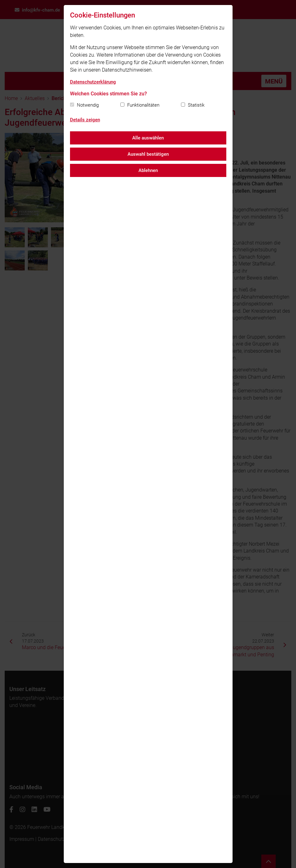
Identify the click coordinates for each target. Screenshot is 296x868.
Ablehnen (148, 170)
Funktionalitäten (143, 105)
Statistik (196, 105)
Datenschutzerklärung (93, 82)
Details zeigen (85, 120)
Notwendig (88, 105)
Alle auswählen (148, 138)
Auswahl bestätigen (148, 154)
